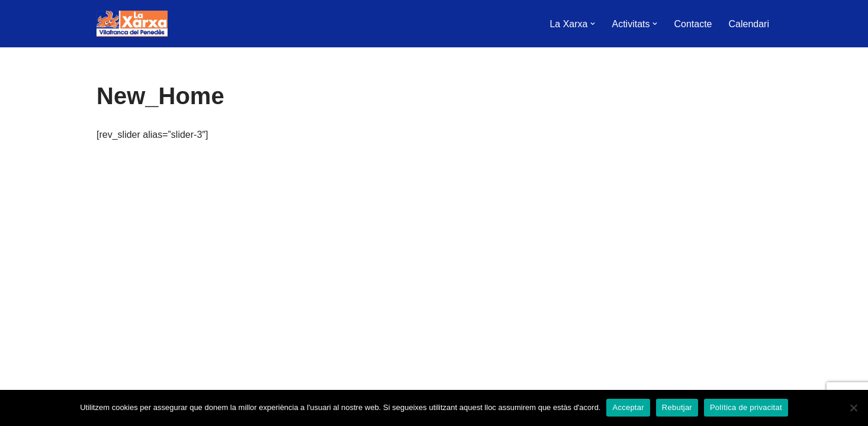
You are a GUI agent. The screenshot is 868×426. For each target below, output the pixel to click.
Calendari (749, 24)
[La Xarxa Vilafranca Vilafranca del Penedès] (132, 24)
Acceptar (628, 407)
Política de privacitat (746, 407)
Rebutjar (677, 407)
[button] (593, 24)
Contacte (693, 24)
